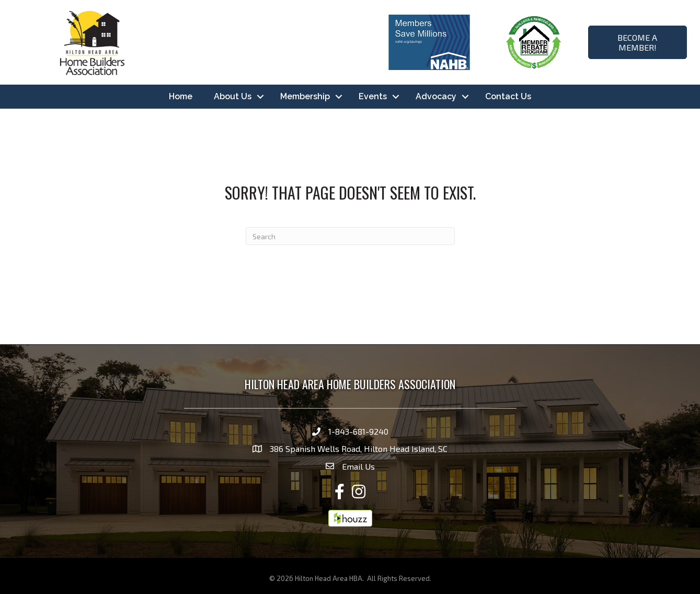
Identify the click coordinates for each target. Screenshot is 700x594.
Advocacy (436, 96)
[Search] (350, 236)
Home (181, 96)
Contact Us (508, 96)
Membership (305, 96)
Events (373, 96)
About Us (233, 96)
